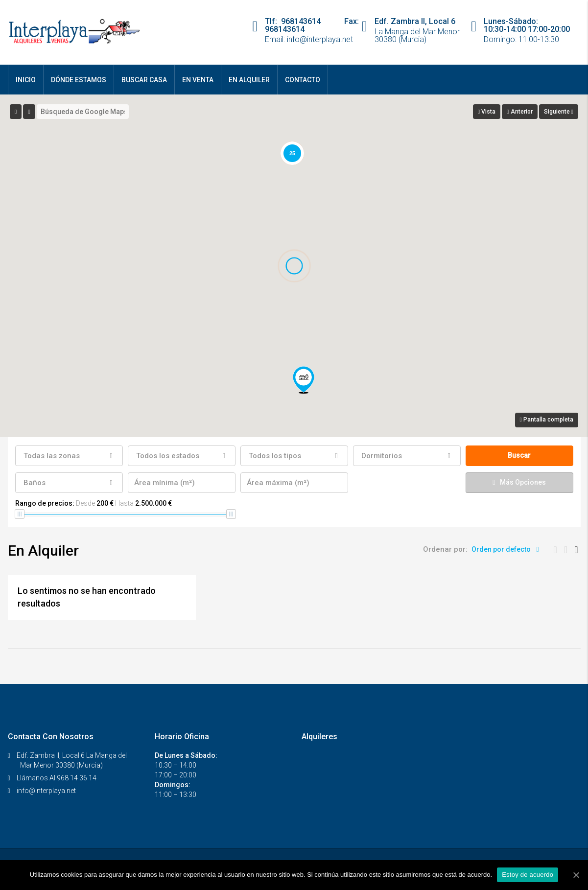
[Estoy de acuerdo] (576, 875)
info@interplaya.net (46, 791)
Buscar (519, 455)
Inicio (26, 80)
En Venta (198, 80)
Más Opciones (519, 482)
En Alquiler (249, 80)
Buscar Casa (144, 80)
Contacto (303, 80)
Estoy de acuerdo (528, 875)
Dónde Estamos (79, 80)
